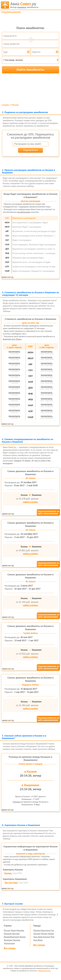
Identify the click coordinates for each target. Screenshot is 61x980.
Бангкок (46, 937)
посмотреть (14, 352)
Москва (37, 930)
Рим (52, 937)
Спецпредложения (11, 12)
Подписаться (30, 150)
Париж (51, 934)
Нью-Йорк (38, 940)
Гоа (52, 930)
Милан (44, 934)
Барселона (46, 930)
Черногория (9, 943)
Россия (15, 105)
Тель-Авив (38, 937)
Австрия (16, 934)
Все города (39, 945)
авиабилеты (24, 5)
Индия (23, 937)
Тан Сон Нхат (11, 883)
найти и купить (30, 502)
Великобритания (11, 937)
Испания (8, 934)
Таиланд (16, 940)
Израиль (20, 930)
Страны (5, 105)
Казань (8, 873)
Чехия (13, 930)
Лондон (37, 934)
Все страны (10, 948)
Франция (8, 940)
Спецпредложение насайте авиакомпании (48, 512)
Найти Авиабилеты (30, 70)
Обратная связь (44, 971)
